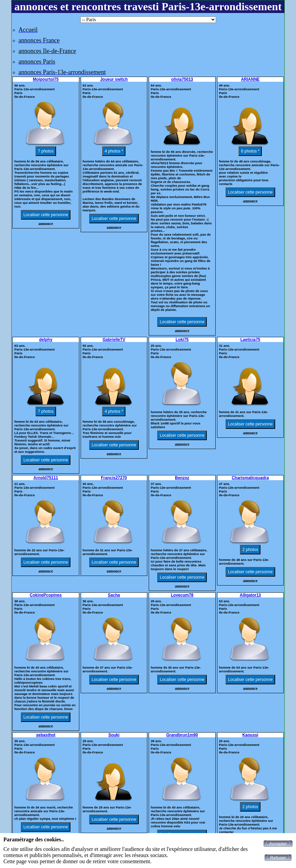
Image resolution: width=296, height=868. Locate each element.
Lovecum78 (182, 595)
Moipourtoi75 (46, 79)
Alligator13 (250, 595)
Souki (114, 735)
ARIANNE (250, 79)
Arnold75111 (46, 478)
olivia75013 (182, 79)
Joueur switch (114, 79)
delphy (46, 340)
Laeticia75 (250, 340)
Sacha (114, 595)
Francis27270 (114, 478)
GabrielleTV (114, 340)
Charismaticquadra (250, 478)
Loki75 (182, 340)
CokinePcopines (46, 595)
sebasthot (46, 735)
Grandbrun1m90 (182, 735)
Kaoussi (250, 735)
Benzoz (182, 478)
